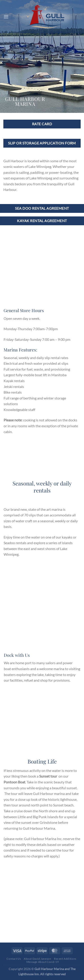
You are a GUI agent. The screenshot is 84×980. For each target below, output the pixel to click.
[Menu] (6, 17)
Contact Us (14, 959)
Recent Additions (65, 959)
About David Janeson (38, 959)
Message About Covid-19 (43, 962)
